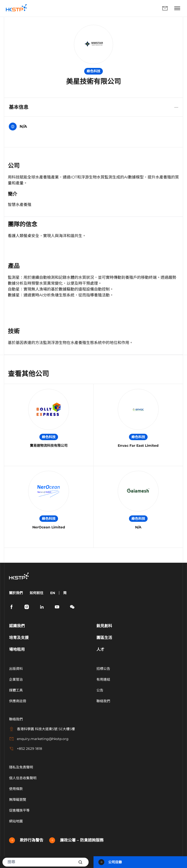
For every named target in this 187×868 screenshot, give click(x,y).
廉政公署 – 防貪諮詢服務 (76, 840)
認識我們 (17, 626)
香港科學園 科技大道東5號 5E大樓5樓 (42, 729)
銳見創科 (104, 626)
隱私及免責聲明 (21, 767)
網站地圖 (16, 821)
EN (53, 593)
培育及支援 (19, 638)
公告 (100, 690)
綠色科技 (93, 71)
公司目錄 (110, 862)
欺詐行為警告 (26, 840)
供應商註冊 (18, 701)
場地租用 (17, 649)
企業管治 (16, 679)
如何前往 (36, 593)
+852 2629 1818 (26, 749)
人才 (100, 649)
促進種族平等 (19, 810)
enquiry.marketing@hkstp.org (39, 739)
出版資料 (16, 669)
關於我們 (16, 593)
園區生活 (104, 638)
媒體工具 (16, 690)
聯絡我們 (165, 8)
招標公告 (103, 669)
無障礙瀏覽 (18, 800)
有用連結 (103, 679)
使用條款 (16, 789)
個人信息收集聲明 (23, 778)
